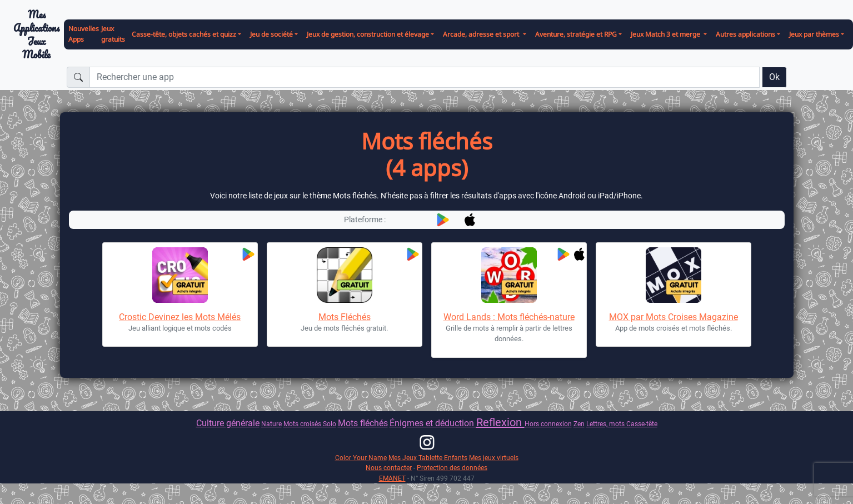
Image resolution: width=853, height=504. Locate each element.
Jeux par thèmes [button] (814, 34)
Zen (579, 424)
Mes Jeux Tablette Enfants (428, 458)
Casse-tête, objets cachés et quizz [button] (184, 34)
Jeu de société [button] (271, 34)
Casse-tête (642, 424)
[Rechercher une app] (425, 77)
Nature (271, 424)
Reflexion (500, 422)
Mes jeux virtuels (494, 458)
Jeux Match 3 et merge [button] (666, 34)
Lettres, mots (606, 424)
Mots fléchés (363, 423)
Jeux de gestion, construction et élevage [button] (368, 34)
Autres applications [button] (745, 34)
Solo (330, 424)
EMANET (392, 478)
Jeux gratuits (113, 34)
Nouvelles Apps (84, 34)
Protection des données (452, 468)
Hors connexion (548, 424)
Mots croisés (303, 424)
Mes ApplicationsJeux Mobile (36, 35)
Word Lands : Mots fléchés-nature (509, 317)
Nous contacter (389, 468)
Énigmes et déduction (433, 423)
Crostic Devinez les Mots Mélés (180, 317)
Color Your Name (361, 458)
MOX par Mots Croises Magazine (674, 317)
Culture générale (228, 423)
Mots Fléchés (345, 317)
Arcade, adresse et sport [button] (482, 34)
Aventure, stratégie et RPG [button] (576, 34)
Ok (774, 77)
